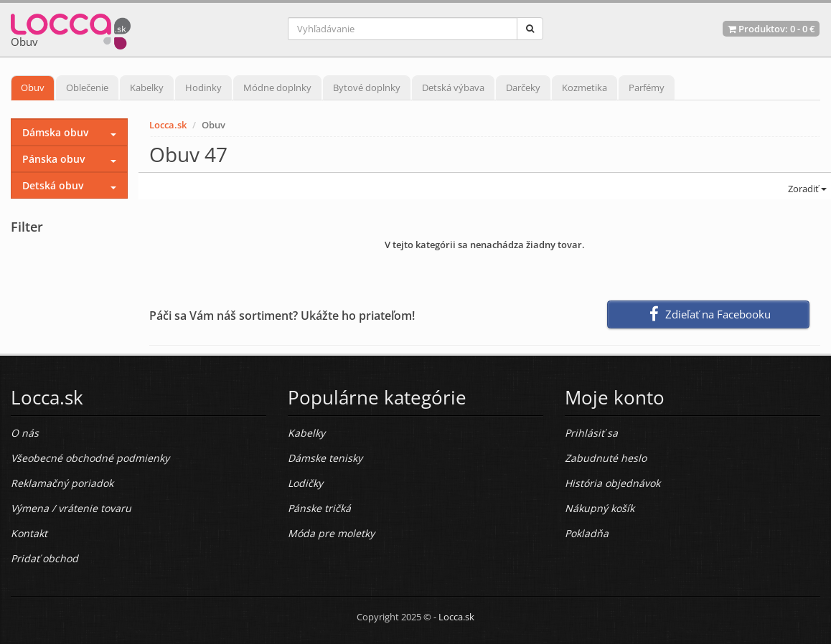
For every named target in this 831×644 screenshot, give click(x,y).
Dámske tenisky (325, 458)
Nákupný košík (600, 508)
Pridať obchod (44, 558)
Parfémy (647, 87)
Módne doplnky (277, 87)
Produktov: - (771, 29)
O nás (25, 433)
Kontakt (29, 533)
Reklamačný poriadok (62, 483)
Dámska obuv (55, 132)
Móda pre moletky (331, 533)
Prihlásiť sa (591, 433)
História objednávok (612, 483)
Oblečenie (87, 87)
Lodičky (305, 483)
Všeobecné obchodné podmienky (90, 458)
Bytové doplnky (367, 87)
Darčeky (523, 87)
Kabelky (147, 87)
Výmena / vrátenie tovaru (71, 508)
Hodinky (203, 87)
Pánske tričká (319, 508)
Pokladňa (587, 533)
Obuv (33, 87)
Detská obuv (53, 185)
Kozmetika (584, 87)
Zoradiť (806, 189)
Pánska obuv (53, 159)
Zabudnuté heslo (606, 458)
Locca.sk (168, 125)
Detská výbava (453, 87)
